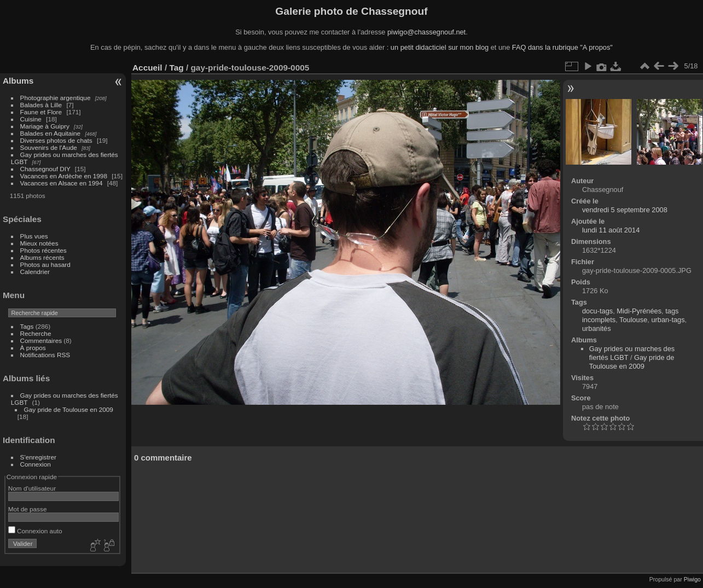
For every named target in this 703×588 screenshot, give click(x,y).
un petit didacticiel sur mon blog (440, 47)
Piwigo (692, 579)
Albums (18, 81)
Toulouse (633, 320)
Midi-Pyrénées (639, 311)
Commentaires (41, 340)
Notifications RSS (45, 355)
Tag (176, 68)
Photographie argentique (56, 98)
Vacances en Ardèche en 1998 (64, 176)
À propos (33, 348)
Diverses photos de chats (56, 140)
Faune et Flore (41, 112)
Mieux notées (39, 243)
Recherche (36, 333)
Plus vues (34, 236)
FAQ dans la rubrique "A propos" (562, 47)
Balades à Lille (41, 105)
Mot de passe (28, 509)
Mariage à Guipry (45, 126)
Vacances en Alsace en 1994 (62, 183)
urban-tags (668, 320)
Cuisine (31, 119)
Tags (27, 326)
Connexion (36, 464)
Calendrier (35, 272)
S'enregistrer (38, 457)
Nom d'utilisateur (32, 488)
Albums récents (42, 257)
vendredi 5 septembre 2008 (625, 210)
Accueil (147, 68)
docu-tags (597, 311)
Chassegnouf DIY (45, 169)
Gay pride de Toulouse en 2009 (69, 409)
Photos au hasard (45, 264)
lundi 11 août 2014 (611, 230)
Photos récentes (43, 250)
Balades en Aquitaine (51, 133)
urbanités (597, 328)
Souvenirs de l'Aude (49, 147)
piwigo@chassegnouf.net (426, 32)
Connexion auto (35, 531)
